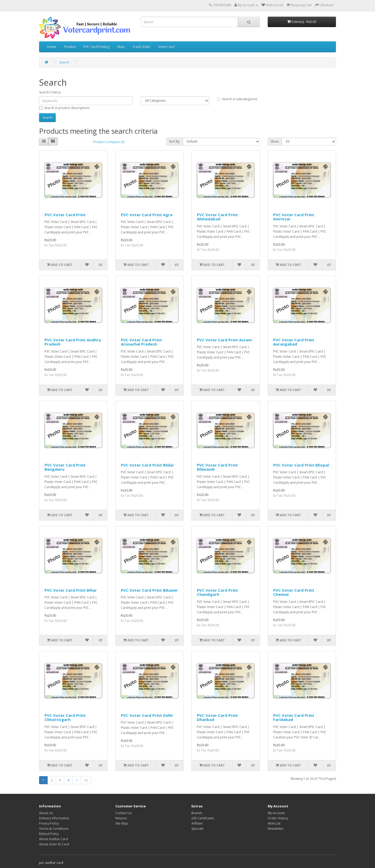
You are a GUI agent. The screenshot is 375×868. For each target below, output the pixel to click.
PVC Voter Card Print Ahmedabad (217, 217)
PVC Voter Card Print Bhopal (301, 465)
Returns (121, 818)
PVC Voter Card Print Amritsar (294, 217)
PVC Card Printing (96, 47)
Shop (121, 47)
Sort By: (175, 141)
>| (86, 780)
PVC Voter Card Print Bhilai (147, 465)
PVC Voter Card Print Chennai (294, 592)
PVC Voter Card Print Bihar (71, 590)
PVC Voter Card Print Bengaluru (65, 467)
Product (70, 47)
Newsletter (276, 829)
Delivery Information (54, 818)
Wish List (274, 823)
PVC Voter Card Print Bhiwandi (217, 467)
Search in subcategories (237, 99)
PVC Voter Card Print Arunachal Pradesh (141, 342)
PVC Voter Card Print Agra (147, 215)
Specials (197, 829)
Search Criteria (50, 92)
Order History (278, 818)
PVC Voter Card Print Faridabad (294, 717)
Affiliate (197, 823)
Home (52, 47)
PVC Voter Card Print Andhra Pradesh (73, 342)
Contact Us (123, 813)
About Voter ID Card (54, 844)
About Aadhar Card (54, 839)
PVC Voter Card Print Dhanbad (217, 717)
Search (64, 62)
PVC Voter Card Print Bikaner (149, 590)
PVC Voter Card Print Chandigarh (217, 592)
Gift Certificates (203, 818)
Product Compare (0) (109, 142)
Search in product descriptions (64, 108)
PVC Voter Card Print (65, 215)
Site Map (122, 823)
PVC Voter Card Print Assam (224, 340)
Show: (275, 141)
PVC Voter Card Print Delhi (147, 715)
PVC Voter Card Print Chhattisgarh (65, 717)
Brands (197, 813)
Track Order (142, 47)
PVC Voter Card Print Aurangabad (294, 342)
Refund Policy (49, 834)
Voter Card (166, 47)
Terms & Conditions (54, 829)
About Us (46, 813)
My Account (276, 813)
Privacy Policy (49, 823)
